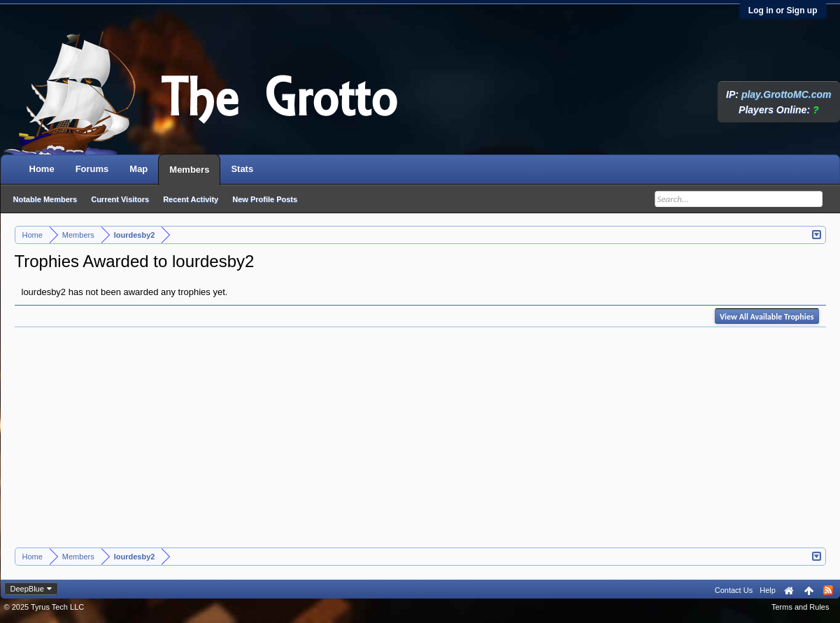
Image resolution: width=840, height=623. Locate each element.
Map (138, 169)
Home (42, 169)
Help (768, 590)
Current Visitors (120, 199)
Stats (242, 169)
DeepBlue (27, 589)
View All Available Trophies (767, 317)
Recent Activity (191, 199)
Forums (92, 169)
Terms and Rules (800, 607)
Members (189, 170)
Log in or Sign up (783, 10)
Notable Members (45, 199)
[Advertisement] (420, 443)
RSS (828, 590)
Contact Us (734, 590)
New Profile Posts (265, 199)
